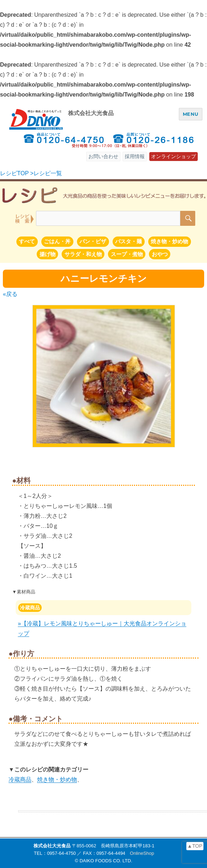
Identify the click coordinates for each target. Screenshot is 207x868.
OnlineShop (142, 853)
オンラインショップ (174, 156)
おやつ (160, 254)
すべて (27, 241)
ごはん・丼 (57, 241)
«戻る (10, 294)
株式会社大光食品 (91, 113)
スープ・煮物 (127, 254)
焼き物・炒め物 (169, 241)
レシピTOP (14, 173)
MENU (191, 114)
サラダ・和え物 (83, 254)
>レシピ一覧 (46, 173)
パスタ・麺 (128, 241)
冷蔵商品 (30, 608)
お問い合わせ (103, 156)
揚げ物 (48, 254)
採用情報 (135, 156)
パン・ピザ (93, 241)
